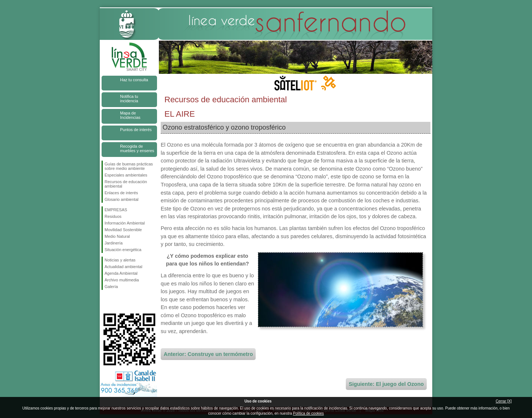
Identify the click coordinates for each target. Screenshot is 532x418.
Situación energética (123, 250)
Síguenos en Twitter (118, 302)
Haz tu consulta (134, 80)
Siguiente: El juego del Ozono (386, 384)
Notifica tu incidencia (129, 99)
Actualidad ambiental (123, 267)
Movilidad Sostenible (123, 230)
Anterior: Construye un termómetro (208, 354)
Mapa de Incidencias (130, 115)
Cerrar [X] (504, 401)
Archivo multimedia (122, 280)
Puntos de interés (136, 130)
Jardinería (114, 243)
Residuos (113, 216)
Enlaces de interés (121, 193)
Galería (111, 287)
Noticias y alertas (120, 260)
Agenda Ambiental (121, 273)
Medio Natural (117, 236)
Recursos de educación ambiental (126, 184)
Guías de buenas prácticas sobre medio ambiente (129, 166)
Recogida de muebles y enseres (137, 148)
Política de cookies (308, 413)
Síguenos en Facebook (106, 302)
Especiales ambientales (126, 175)
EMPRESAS (116, 210)
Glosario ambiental (122, 199)
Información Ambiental (125, 223)
